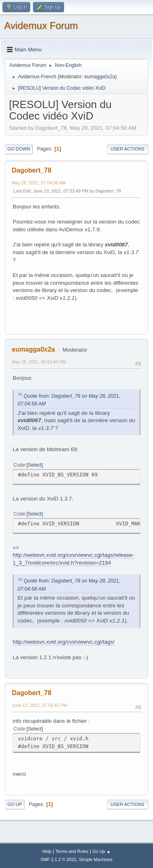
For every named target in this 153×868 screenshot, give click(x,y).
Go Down (19, 149)
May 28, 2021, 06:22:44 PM (39, 362)
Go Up (15, 804)
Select (34, 465)
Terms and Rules (72, 851)
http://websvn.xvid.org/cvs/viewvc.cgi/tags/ (64, 642)
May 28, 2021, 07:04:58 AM (39, 183)
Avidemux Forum (41, 25)
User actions (127, 149)
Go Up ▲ (101, 851)
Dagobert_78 (32, 170)
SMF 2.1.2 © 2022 (58, 859)
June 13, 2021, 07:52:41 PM (39, 705)
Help (47, 851)
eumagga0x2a (100, 77)
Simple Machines (96, 859)
